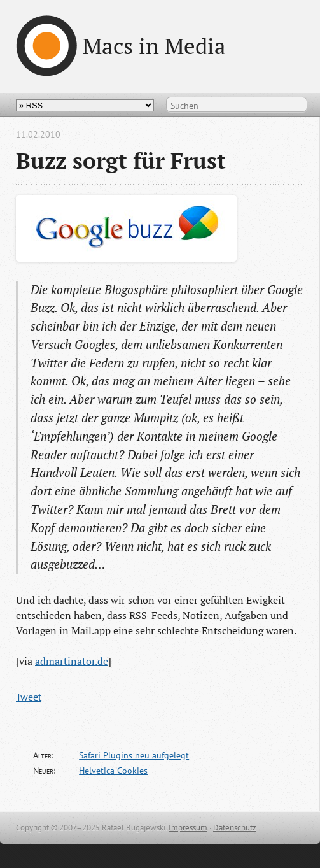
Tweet (29, 697)
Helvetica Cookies (113, 771)
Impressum (188, 828)
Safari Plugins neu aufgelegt (134, 755)
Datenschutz (235, 828)
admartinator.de (72, 661)
